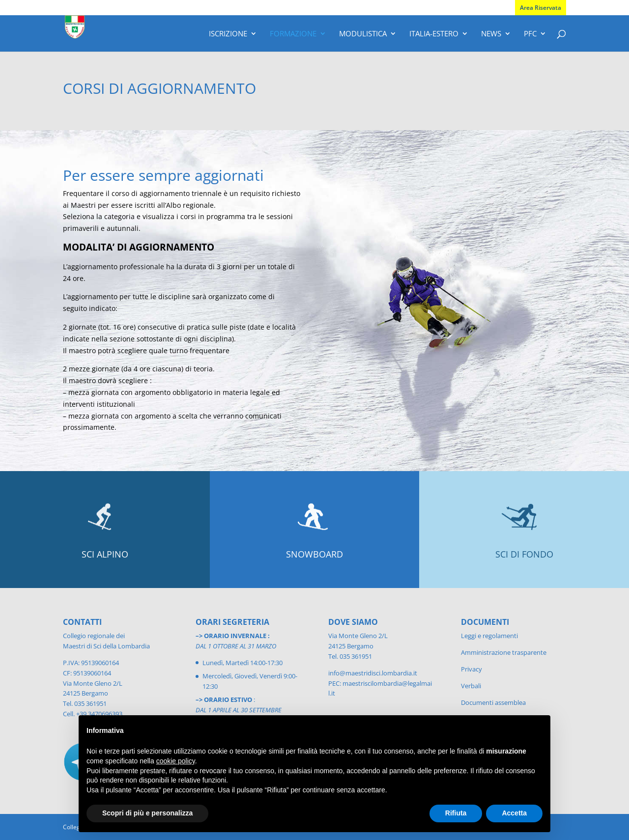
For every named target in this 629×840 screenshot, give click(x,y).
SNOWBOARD (314, 554)
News (491, 34)
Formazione (293, 34)
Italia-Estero (434, 34)
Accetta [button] (514, 813)
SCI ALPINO (105, 554)
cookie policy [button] (176, 761)
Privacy (472, 669)
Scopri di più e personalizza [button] (147, 813)
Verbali (471, 686)
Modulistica (363, 34)
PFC (530, 34)
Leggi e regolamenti (489, 636)
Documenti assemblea (493, 702)
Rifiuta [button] (456, 813)
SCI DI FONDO (524, 554)
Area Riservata (541, 8)
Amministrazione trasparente (504, 652)
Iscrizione (228, 34)
